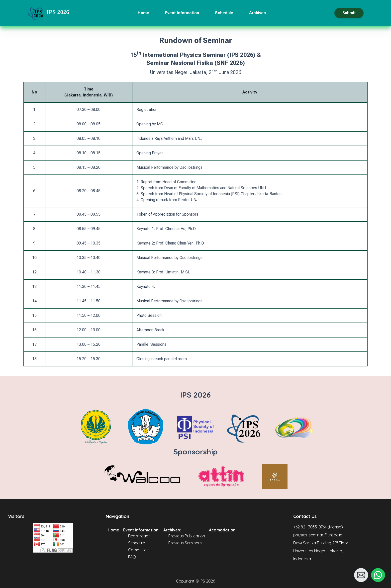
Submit (349, 13)
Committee (138, 550)
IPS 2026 (58, 12)
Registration (139, 536)
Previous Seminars (185, 543)
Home (143, 13)
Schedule (224, 13)
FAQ (132, 557)
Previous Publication (187, 536)
